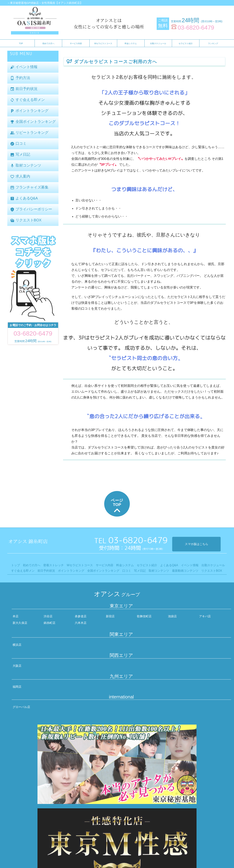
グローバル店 (21, 707)
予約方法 (20, 78)
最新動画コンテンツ (185, 571)
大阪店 (17, 666)
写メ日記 (20, 155)
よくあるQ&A (24, 198)
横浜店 (17, 645)
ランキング (213, 43)
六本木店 (81, 623)
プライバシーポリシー (31, 209)
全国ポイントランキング (33, 122)
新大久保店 (20, 623)
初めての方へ (48, 43)
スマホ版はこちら (197, 544)
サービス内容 (76, 43)
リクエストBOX (26, 220)
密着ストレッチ (54, 565)
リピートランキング (29, 133)
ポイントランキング (29, 111)
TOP (21, 43)
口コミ (18, 144)
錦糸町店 (50, 623)
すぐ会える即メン (27, 100)
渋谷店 (48, 616)
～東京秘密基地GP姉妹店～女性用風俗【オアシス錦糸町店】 (45, 3)
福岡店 (17, 687)
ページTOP (117, 506)
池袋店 (172, 616)
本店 (16, 616)
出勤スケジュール (158, 43)
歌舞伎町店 (144, 616)
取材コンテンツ (26, 166)
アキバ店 (205, 616)
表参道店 (81, 616)
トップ (16, 565)
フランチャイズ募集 (29, 187)
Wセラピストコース (103, 43)
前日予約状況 (24, 89)
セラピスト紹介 (186, 43)
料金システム (131, 43)
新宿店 (110, 616)
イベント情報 (24, 67)
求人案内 (20, 177)
